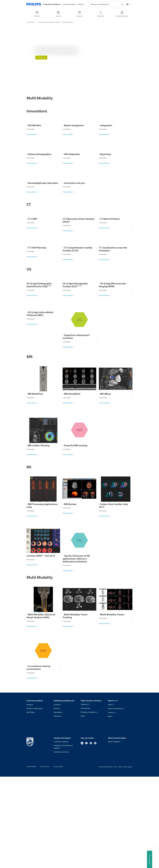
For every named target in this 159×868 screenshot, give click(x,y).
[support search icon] (122, 4)
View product (32, 157)
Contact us (41, 58)
